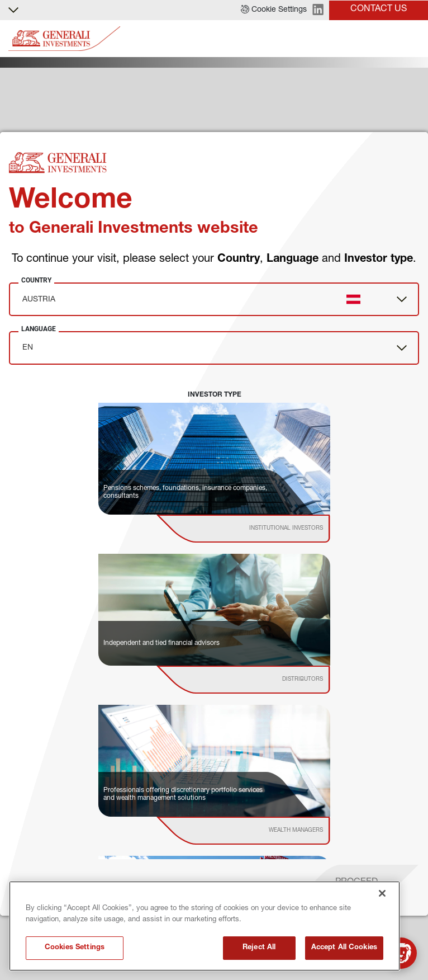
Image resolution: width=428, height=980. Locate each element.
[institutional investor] (259, 529)
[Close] (382, 893)
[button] (274, 10)
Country (36, 280)
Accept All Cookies (344, 948)
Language (39, 329)
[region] (205, 926)
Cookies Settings (75, 948)
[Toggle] (413, 39)
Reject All (259, 948)
